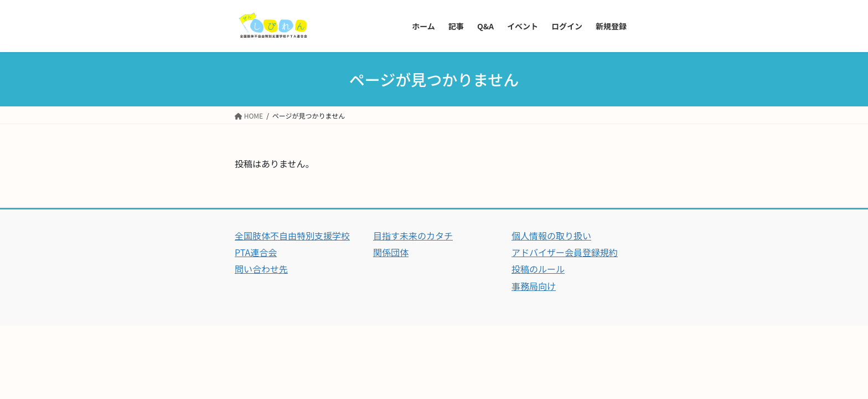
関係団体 (391, 252)
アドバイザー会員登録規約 (565, 252)
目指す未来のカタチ (413, 236)
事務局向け (534, 286)
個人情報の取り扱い (551, 236)
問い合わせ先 (261, 269)
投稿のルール (538, 269)
